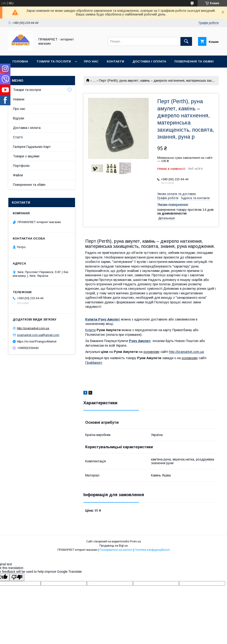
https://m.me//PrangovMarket (37, 341)
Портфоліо (21, 166)
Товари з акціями (26, 156)
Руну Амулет (140, 341)
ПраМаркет (94, 363)
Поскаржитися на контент (116, 550)
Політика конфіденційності (152, 550)
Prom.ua (135, 541)
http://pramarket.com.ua (186, 352)
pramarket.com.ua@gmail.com (38, 335)
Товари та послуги (54, 61)
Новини (19, 99)
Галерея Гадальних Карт (32, 147)
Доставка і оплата (149, 61)
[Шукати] (186, 41)
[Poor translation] (17, 577)
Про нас (91, 61)
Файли (18, 175)
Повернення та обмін (194, 61)
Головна (20, 61)
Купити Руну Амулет (103, 319)
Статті (18, 137)
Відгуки (19, 118)
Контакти (115, 61)
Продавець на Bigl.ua (113, 546)
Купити (90, 330)
